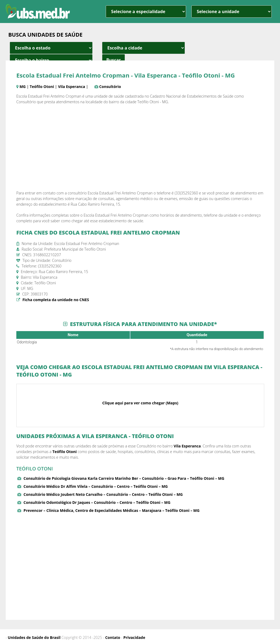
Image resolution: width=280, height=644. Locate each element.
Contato (113, 637)
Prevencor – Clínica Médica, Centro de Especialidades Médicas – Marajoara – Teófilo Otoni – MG (112, 510)
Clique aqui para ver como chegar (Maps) (140, 403)
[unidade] (232, 11)
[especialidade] (146, 11)
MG (23, 87)
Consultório (110, 87)
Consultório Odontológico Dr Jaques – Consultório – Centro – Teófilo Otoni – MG (97, 502)
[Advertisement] (140, 147)
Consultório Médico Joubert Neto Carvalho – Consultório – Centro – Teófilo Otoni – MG (103, 494)
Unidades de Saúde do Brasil (34, 637)
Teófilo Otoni (42, 87)
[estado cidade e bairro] (51, 48)
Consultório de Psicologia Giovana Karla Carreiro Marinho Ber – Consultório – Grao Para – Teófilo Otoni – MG (124, 478)
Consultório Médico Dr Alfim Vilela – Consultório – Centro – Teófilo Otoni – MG (96, 486)
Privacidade (134, 637)
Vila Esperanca (72, 87)
